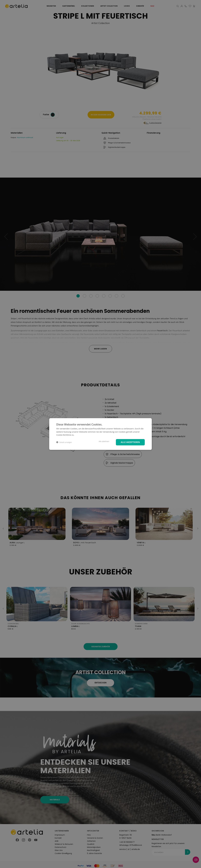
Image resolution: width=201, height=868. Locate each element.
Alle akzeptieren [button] (130, 442)
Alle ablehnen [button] (102, 441)
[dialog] (100, 434)
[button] (64, 442)
